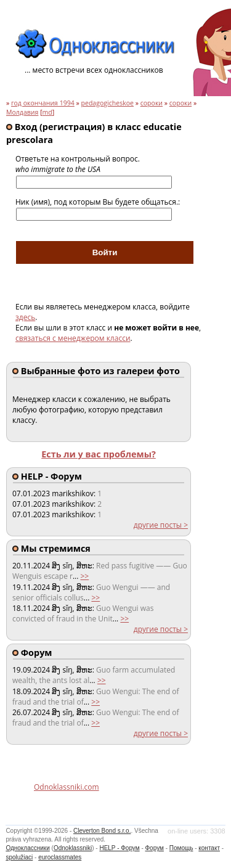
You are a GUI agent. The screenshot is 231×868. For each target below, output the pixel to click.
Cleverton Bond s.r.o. (102, 831)
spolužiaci (19, 857)
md (47, 112)
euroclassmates (60, 857)
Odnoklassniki (73, 848)
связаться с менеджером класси (73, 338)
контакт (209, 848)
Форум (155, 848)
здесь (25, 317)
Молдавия (22, 112)
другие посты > (161, 525)
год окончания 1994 (43, 103)
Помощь (181, 848)
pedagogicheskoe (107, 103)
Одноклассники (27, 848)
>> (84, 576)
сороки (152, 103)
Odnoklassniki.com (67, 787)
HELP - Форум (119, 848)
